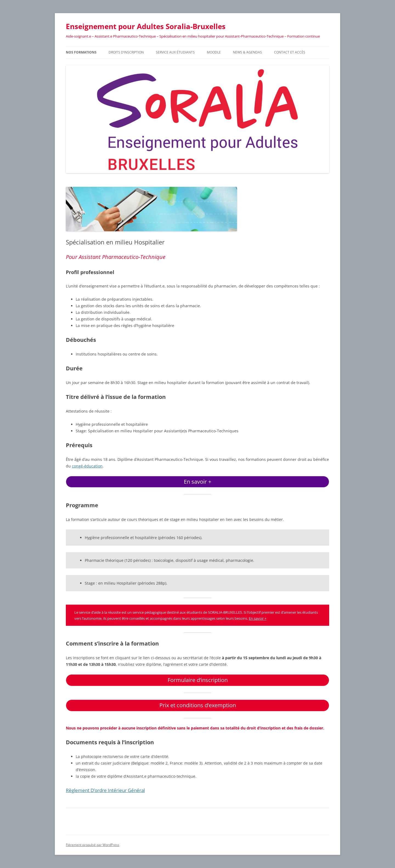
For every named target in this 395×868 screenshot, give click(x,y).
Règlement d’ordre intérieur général (105, 790)
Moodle (214, 52)
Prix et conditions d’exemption (198, 705)
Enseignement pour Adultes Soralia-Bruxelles (146, 26)
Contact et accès (290, 52)
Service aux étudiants (175, 52)
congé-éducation (87, 466)
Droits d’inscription (126, 52)
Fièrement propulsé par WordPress (93, 845)
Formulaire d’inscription (198, 680)
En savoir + (198, 482)
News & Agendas (247, 52)
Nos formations (81, 52)
